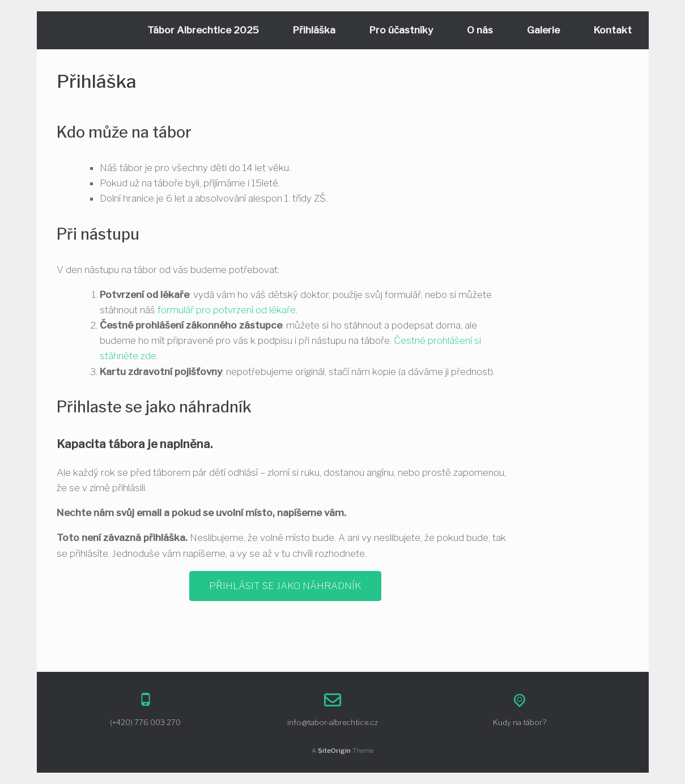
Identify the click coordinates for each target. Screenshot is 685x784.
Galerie (543, 30)
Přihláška (314, 30)
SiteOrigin (334, 751)
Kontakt (613, 30)
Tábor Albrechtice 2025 (203, 30)
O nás (480, 30)
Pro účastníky (401, 30)
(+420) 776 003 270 (145, 722)
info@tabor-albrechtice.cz (333, 722)
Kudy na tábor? (520, 722)
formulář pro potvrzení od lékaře (227, 310)
